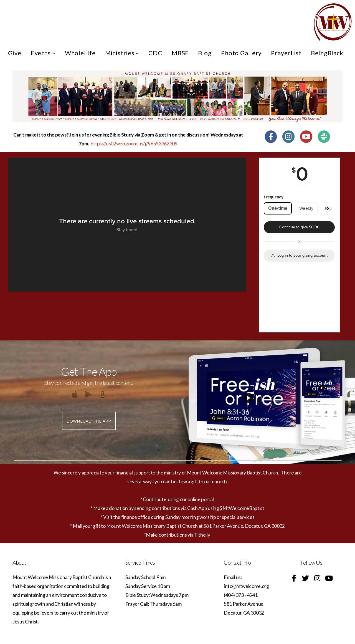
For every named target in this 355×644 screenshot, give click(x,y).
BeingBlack (327, 53)
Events (43, 53)
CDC (155, 53)
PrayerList (286, 53)
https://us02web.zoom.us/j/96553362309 (134, 144)
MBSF (180, 53)
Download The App (89, 421)
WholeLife (80, 53)
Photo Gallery (241, 53)
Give (15, 53)
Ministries (122, 53)
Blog (205, 53)
